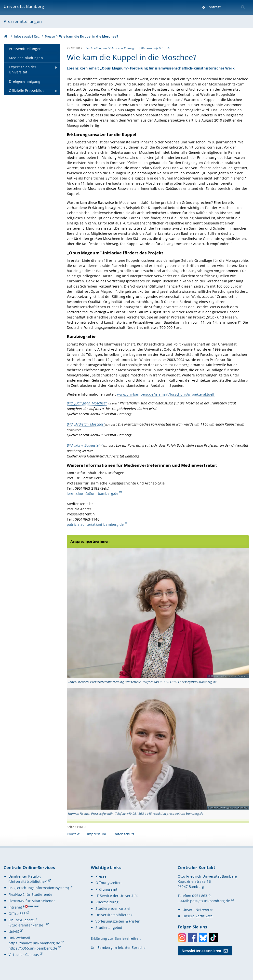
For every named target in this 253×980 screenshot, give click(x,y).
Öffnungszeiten (108, 883)
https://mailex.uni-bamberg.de (34, 943)
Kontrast (213, 7)
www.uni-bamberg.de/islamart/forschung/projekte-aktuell (166, 394)
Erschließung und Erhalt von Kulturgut (111, 48)
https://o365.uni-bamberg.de (33, 948)
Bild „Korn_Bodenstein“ (85, 445)
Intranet (15, 907)
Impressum (97, 834)
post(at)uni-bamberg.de (210, 901)
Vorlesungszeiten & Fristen (118, 921)
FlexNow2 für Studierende (30, 894)
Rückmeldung (107, 902)
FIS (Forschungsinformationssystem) (39, 888)
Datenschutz (124, 834)
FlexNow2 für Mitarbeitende (32, 901)
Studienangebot (109, 928)
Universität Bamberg (24, 6)
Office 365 (17, 914)
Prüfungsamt (106, 889)
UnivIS (14, 932)
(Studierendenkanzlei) (27, 925)
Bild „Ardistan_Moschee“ (86, 424)
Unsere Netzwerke (198, 910)
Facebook (193, 938)
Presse (50, 36)
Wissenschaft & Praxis (155, 48)
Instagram (182, 938)
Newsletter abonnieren (201, 951)
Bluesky (203, 938)
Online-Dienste (21, 920)
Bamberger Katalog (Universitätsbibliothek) (28, 879)
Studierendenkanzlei (113, 908)
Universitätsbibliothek (114, 915)
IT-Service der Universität (117, 896)
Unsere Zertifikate (198, 916)
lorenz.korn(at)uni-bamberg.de (93, 493)
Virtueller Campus (24, 955)
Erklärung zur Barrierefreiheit (116, 938)
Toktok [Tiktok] (213, 938)
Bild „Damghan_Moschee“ (87, 403)
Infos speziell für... (27, 36)
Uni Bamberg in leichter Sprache (118, 947)
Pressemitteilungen (23, 21)
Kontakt (73, 834)
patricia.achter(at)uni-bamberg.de (95, 524)
